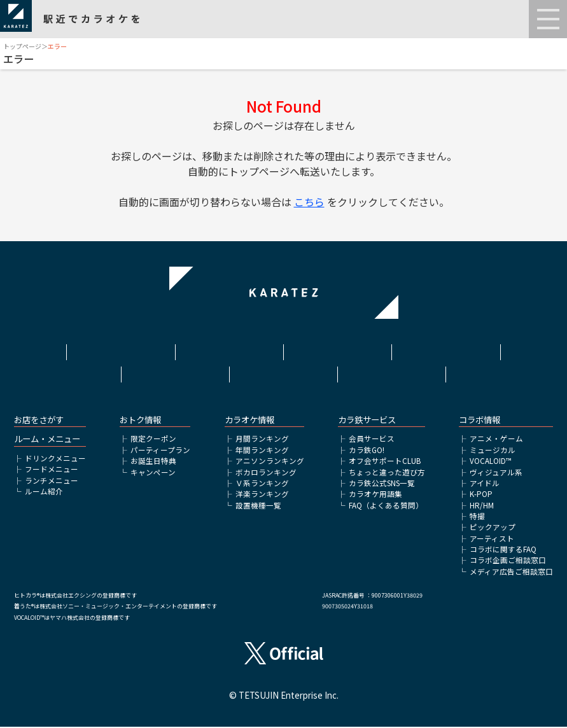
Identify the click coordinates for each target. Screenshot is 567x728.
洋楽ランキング (262, 495)
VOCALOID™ (490, 462)
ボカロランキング (266, 473)
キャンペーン (153, 473)
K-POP (481, 495)
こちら (309, 202)
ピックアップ (493, 528)
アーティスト (492, 540)
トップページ (22, 46)
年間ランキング (262, 451)
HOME (121, 350)
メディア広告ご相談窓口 (511, 573)
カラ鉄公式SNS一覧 (382, 484)
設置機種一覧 (258, 507)
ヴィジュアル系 (496, 473)
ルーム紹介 (44, 493)
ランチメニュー (52, 482)
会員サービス (372, 440)
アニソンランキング (270, 462)
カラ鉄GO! (367, 451)
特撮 (477, 517)
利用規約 (229, 350)
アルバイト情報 (283, 367)
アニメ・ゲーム (496, 440)
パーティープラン (160, 451)
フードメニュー (52, 470)
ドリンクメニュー (55, 459)
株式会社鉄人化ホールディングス (175, 373)
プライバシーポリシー (446, 350)
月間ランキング (262, 440)
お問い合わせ (392, 367)
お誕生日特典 (153, 462)
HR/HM (482, 507)
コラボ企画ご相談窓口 (508, 561)
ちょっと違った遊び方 (387, 473)
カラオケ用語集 (375, 495)
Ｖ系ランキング (262, 484)
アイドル (485, 484)
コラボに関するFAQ (503, 550)
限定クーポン (153, 440)
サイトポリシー (338, 350)
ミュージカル (493, 451)
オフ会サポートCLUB (385, 462)
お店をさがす (39, 421)
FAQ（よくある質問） (386, 507)
